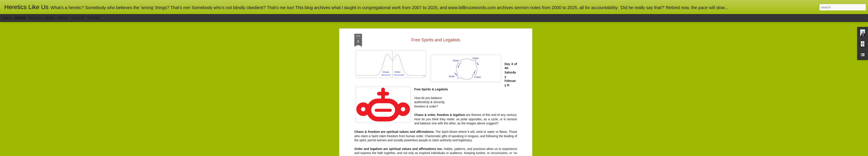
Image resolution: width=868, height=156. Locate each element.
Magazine (35, 18)
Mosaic (50, 18)
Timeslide (93, 18)
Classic (7, 18)
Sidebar (63, 18)
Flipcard (20, 18)
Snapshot (78, 18)
